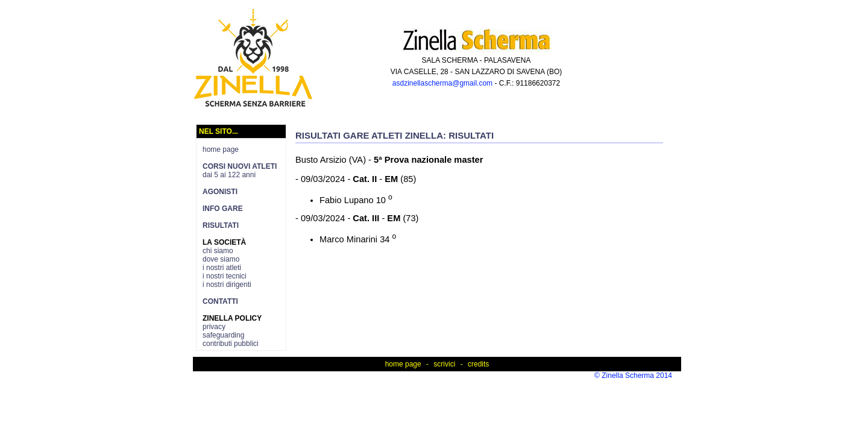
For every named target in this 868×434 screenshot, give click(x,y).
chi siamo (218, 251)
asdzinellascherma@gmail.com (442, 83)
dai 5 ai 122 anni (240, 171)
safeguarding (223, 335)
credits (478, 364)
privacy (214, 327)
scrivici (444, 364)
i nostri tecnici (225, 276)
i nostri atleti (222, 268)
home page (221, 149)
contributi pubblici (231, 344)
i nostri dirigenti (227, 285)
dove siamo (221, 259)
